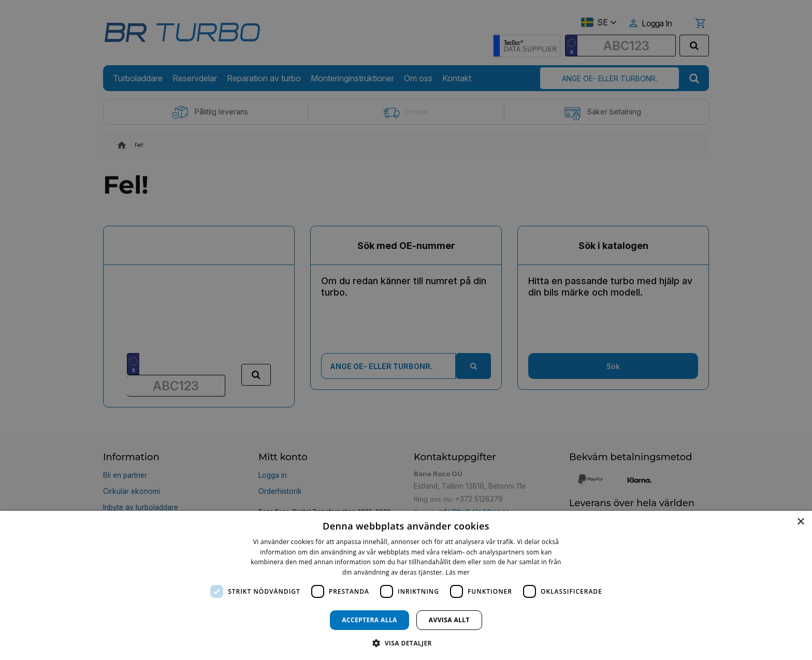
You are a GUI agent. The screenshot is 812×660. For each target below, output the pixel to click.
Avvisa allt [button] (449, 620)
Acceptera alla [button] (369, 620)
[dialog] (406, 585)
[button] (406, 643)
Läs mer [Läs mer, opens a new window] (458, 572)
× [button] (800, 522)
